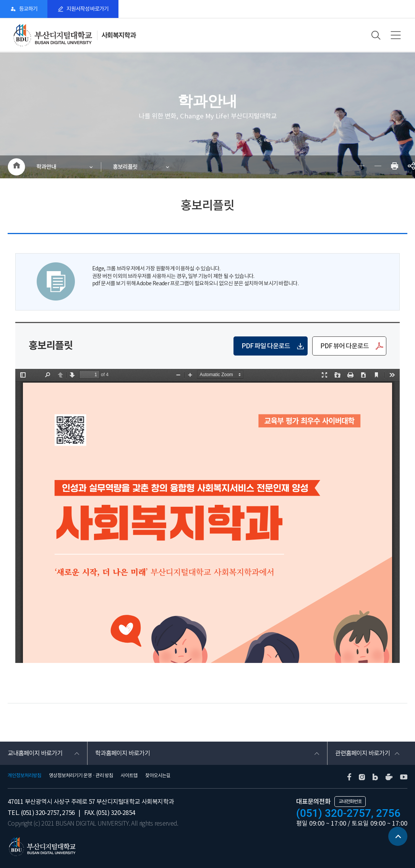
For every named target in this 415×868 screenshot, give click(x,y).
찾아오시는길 (158, 776)
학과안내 (46, 167)
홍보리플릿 (125, 167)
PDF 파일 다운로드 (266, 346)
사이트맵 (129, 776)
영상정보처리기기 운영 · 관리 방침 (81, 776)
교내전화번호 (350, 801)
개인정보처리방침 (24, 776)
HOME (16, 167)
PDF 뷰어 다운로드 (344, 346)
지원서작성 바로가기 (88, 9)
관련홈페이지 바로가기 (362, 753)
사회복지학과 (118, 35)
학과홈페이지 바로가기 (122, 753)
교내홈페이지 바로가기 (35, 753)
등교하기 (28, 9)
